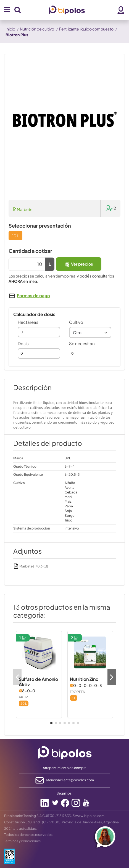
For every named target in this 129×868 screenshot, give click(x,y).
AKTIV (23, 697)
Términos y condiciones (22, 841)
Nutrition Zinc (84, 679)
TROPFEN (78, 692)
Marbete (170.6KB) (31, 566)
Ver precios (79, 264)
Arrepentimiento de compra (65, 768)
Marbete (23, 209)
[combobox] (90, 332)
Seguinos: (64, 793)
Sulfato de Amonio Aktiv (38, 682)
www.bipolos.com (90, 816)
